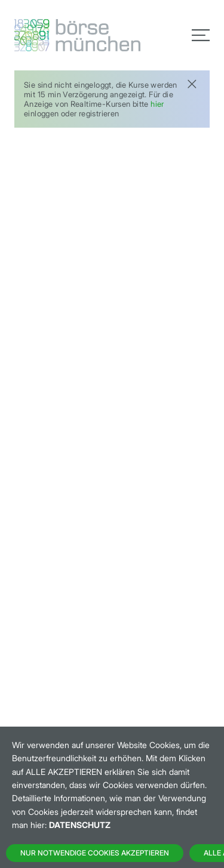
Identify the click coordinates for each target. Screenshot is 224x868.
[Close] (192, 83)
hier (157, 104)
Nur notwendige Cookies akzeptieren (95, 853)
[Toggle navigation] (201, 35)
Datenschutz (80, 825)
